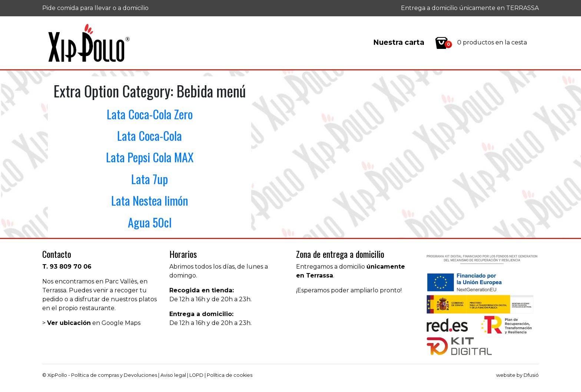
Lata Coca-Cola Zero (150, 114)
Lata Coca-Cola (150, 135)
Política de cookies (230, 375)
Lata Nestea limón (150, 200)
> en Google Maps (91, 323)
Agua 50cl (150, 222)
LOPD (196, 375)
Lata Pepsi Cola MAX (150, 157)
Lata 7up (150, 179)
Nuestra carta (399, 42)
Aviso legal (173, 375)
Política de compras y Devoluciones (114, 375)
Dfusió (531, 375)
